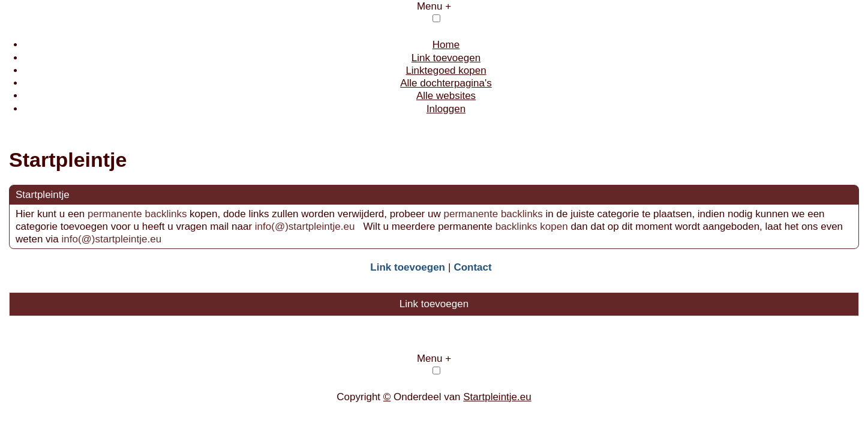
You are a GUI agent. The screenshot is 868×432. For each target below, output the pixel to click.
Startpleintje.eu (497, 397)
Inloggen (446, 109)
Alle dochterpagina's (446, 83)
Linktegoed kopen (446, 70)
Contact (472, 267)
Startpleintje (43, 195)
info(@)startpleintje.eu (306, 226)
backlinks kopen (532, 226)
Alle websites (446, 96)
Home (446, 45)
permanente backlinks (137, 214)
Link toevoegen (446, 58)
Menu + (434, 6)
